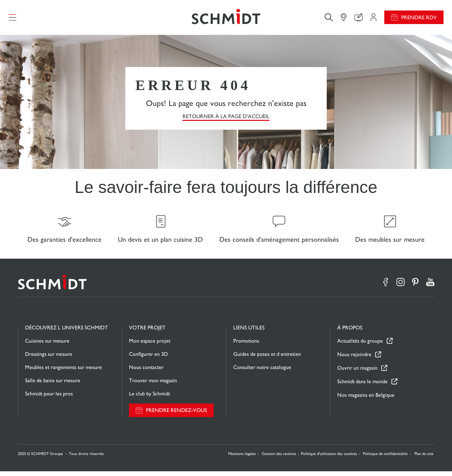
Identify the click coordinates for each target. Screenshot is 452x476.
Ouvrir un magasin (357, 373)
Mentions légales (242, 458)
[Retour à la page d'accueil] (226, 19)
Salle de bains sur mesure (53, 385)
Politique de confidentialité (385, 458)
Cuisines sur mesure (47, 345)
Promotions (246, 345)
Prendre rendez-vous (176, 415)
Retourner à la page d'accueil (226, 119)
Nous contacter (146, 372)
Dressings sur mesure (49, 359)
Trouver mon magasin (153, 385)
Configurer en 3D (148, 359)
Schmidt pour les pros (49, 398)
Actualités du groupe (360, 346)
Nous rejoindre (354, 359)
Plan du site (424, 458)
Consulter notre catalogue (262, 372)
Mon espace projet (150, 345)
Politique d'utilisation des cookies (329, 458)
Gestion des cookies (279, 458)
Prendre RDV (419, 19)
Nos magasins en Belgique (366, 400)
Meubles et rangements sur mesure (63, 372)
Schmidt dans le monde (362, 386)
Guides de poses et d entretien (267, 359)
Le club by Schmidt (149, 398)
